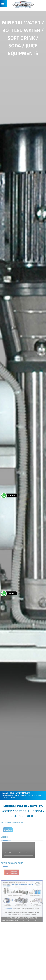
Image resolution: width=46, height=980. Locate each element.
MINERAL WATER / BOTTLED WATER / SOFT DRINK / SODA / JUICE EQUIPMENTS (23, 811)
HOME (12, 793)
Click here (7, 830)
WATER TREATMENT (23, 793)
